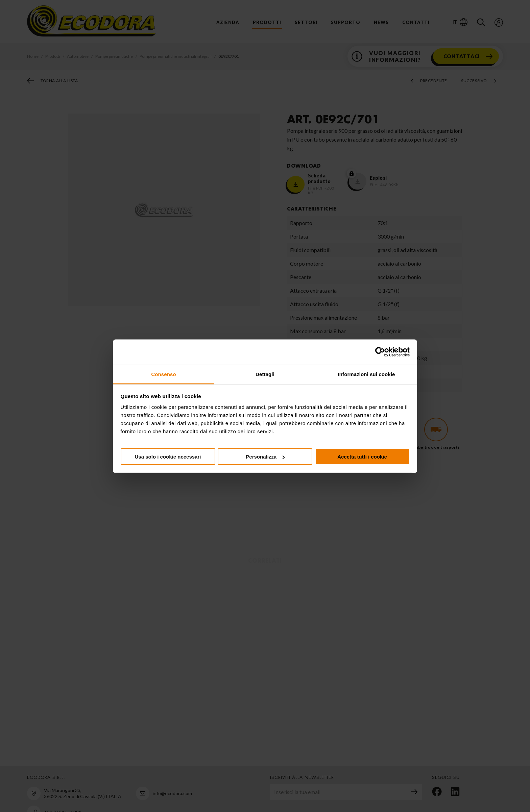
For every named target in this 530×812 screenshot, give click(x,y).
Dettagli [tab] (265, 374)
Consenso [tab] (163, 374)
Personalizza (265, 457)
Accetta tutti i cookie (362, 457)
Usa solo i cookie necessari (168, 457)
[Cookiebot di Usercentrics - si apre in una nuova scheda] (380, 352)
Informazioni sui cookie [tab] (367, 374)
